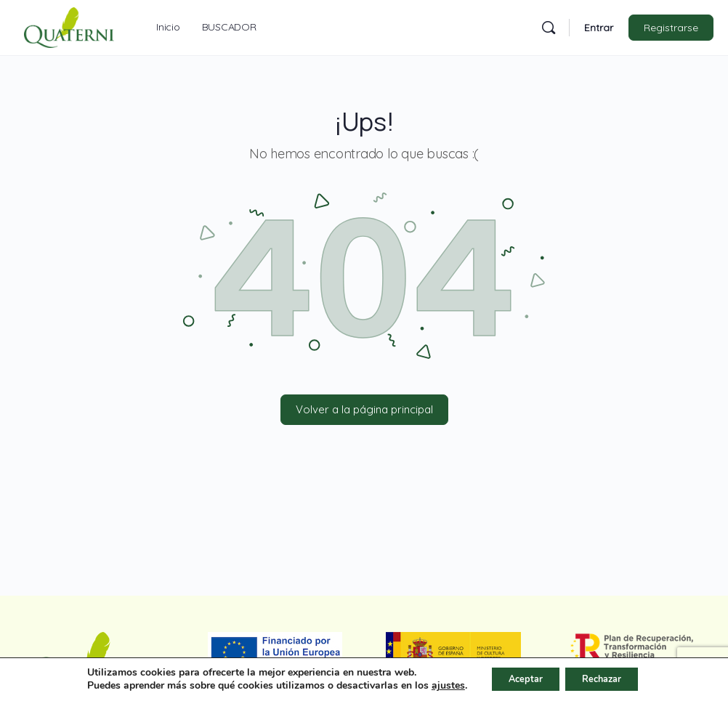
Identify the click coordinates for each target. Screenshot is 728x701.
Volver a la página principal (364, 409)
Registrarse (671, 28)
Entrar (599, 28)
